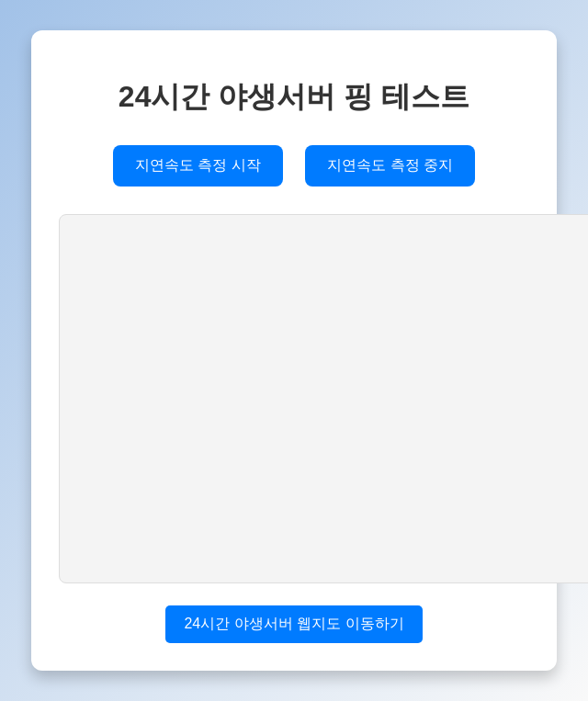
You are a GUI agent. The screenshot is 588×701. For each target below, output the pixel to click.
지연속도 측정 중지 (390, 165)
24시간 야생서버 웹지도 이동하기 (294, 623)
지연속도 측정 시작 (198, 165)
